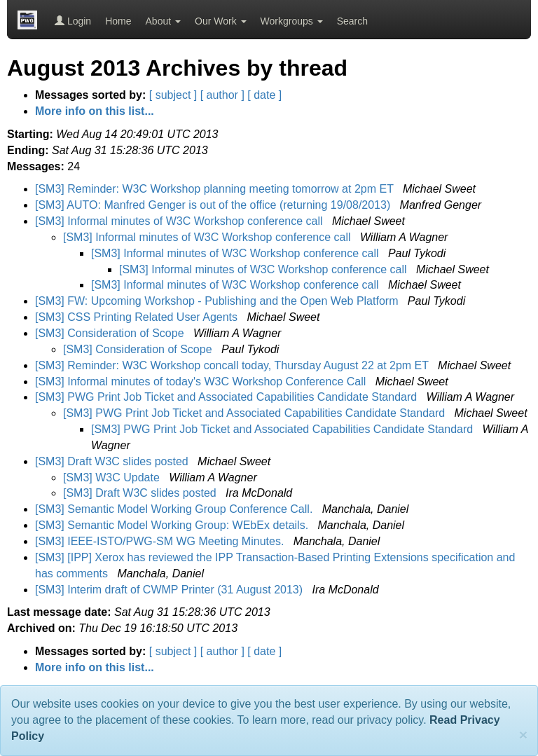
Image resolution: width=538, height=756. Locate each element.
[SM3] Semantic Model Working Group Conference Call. (175, 509)
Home (118, 21)
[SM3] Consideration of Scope (111, 333)
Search (352, 21)
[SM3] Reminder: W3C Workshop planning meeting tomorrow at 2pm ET (216, 189)
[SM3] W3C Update (113, 477)
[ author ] (222, 95)
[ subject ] (173, 95)
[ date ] (264, 95)
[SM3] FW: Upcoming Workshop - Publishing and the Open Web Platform (218, 301)
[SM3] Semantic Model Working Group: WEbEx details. (173, 525)
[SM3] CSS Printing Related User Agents (138, 317)
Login (73, 21)
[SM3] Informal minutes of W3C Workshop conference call (180, 221)
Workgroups (292, 21)
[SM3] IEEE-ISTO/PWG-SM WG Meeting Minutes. (161, 541)
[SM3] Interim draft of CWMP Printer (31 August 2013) (171, 590)
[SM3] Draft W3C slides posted (113, 461)
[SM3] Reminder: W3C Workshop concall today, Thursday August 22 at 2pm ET (233, 365)
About (163, 21)
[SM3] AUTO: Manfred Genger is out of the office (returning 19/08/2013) (214, 205)
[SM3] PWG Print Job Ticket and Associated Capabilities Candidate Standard (228, 397)
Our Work (221, 21)
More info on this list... (95, 111)
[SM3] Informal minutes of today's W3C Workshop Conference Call (202, 382)
